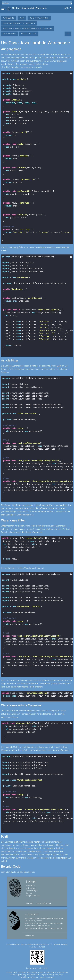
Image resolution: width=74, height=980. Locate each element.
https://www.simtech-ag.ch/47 (37, 968)
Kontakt (30, 903)
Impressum (29, 936)
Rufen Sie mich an (44, 903)
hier (33, 872)
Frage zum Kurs (29, 34)
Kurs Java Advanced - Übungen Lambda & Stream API (27, 28)
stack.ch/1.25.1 (48, 944)
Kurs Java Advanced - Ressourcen (19, 23)
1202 (43, 947)
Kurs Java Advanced (39, 18)
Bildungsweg (9, 34)
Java (22, 18)
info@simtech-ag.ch (33, 896)
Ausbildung (9, 18)
